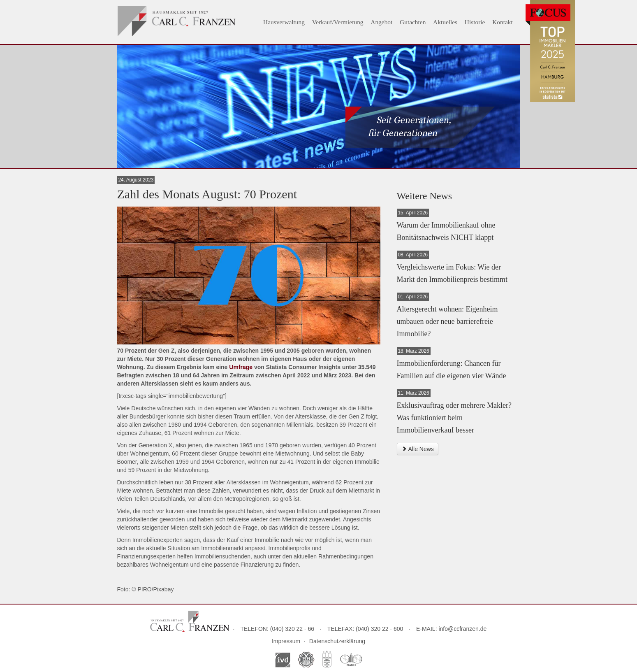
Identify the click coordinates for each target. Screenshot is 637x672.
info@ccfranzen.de (462, 629)
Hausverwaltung (284, 22)
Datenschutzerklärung (337, 641)
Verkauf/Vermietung (338, 22)
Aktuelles (445, 22)
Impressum (286, 641)
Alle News (418, 449)
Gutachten (413, 22)
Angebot (381, 22)
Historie (475, 22)
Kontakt (503, 22)
